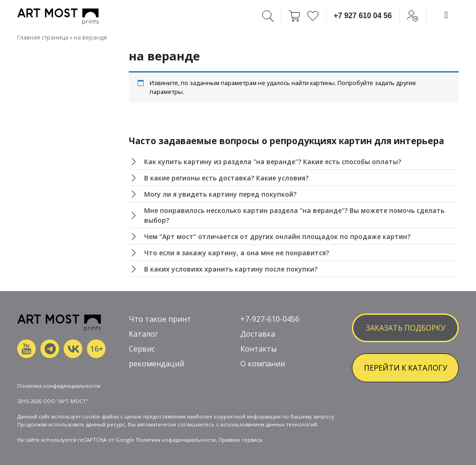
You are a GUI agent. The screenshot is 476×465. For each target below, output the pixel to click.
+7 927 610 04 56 (363, 16)
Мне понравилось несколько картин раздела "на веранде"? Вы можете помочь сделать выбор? (294, 215)
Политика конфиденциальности (59, 386)
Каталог (143, 334)
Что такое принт (160, 319)
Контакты (258, 349)
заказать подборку (406, 328)
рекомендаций (156, 364)
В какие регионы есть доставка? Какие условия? (226, 178)
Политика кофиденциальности (176, 440)
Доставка (258, 334)
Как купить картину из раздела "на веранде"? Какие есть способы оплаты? (273, 162)
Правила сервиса (240, 440)
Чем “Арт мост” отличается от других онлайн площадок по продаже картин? (277, 236)
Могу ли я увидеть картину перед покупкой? (220, 194)
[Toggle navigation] (446, 15)
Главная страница (43, 37)
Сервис (142, 349)
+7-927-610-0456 (270, 319)
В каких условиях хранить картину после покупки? (231, 269)
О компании (263, 364)
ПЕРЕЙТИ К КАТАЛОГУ (406, 368)
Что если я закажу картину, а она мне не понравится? (237, 253)
